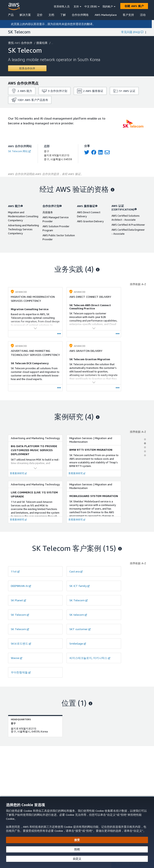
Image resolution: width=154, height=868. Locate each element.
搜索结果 (42, 43)
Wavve (17, 658)
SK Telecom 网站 (19, 151)
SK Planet (18, 600)
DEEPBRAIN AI (21, 586)
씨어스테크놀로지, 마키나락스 (90, 658)
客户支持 (128, 15)
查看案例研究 (18, 473)
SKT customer (80, 629)
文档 (51, 15)
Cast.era (76, 571)
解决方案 (25, 15)
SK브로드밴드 (21, 643)
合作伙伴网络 (80, 15)
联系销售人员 (62, 6)
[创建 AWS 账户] (134, 6)
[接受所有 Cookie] (77, 840)
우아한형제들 (21, 672)
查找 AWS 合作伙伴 (21, 43)
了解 (63, 15)
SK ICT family (80, 586)
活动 (143, 15)
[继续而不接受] (77, 849)
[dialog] (77, 832)
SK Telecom (79, 600)
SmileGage (78, 643)
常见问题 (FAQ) (132, 32)
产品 (11, 15)
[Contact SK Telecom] (27, 68)
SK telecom (78, 615)
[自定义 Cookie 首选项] (77, 859)
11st (15, 571)
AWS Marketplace (106, 15)
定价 (40, 15)
